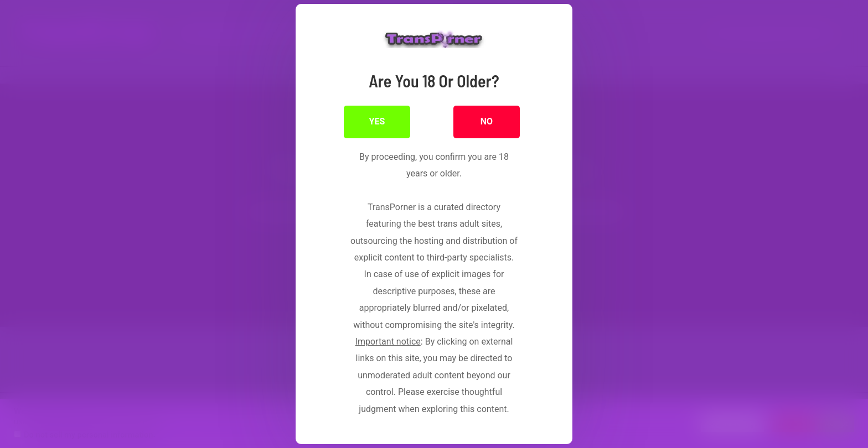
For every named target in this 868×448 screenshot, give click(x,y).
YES (377, 121)
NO (487, 121)
